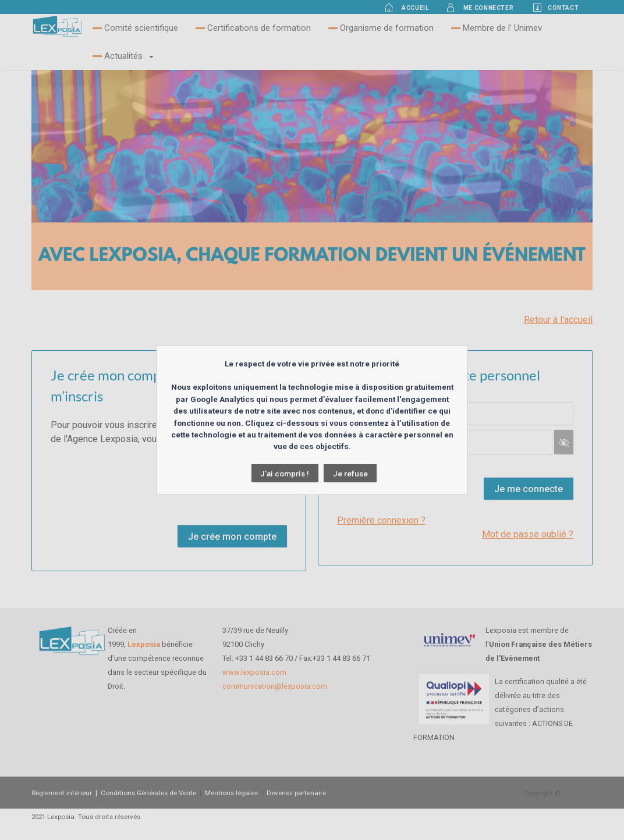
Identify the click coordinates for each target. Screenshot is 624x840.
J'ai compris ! (285, 474)
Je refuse (350, 474)
